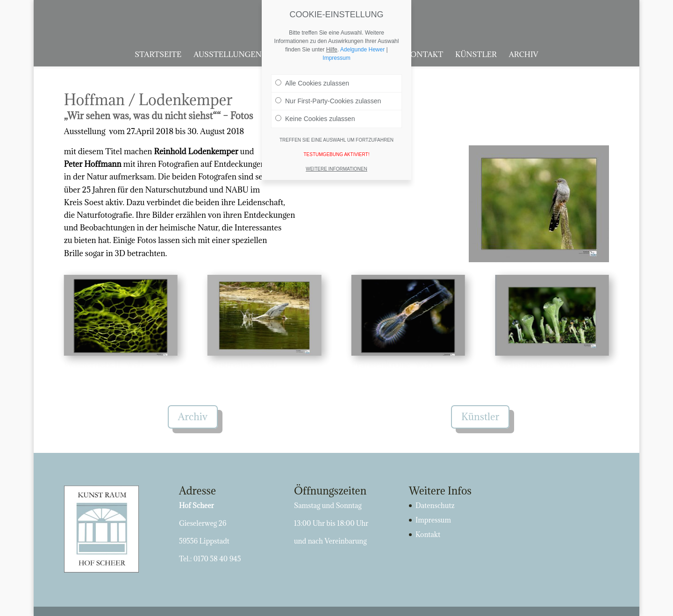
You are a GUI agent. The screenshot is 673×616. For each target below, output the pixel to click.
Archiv (524, 55)
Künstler (476, 55)
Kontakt (424, 55)
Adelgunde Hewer (362, 47)
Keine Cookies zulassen (315, 116)
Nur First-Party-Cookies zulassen (328, 99)
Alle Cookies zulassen (312, 81)
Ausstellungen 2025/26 (243, 55)
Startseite (158, 55)
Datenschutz (435, 505)
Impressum (433, 520)
